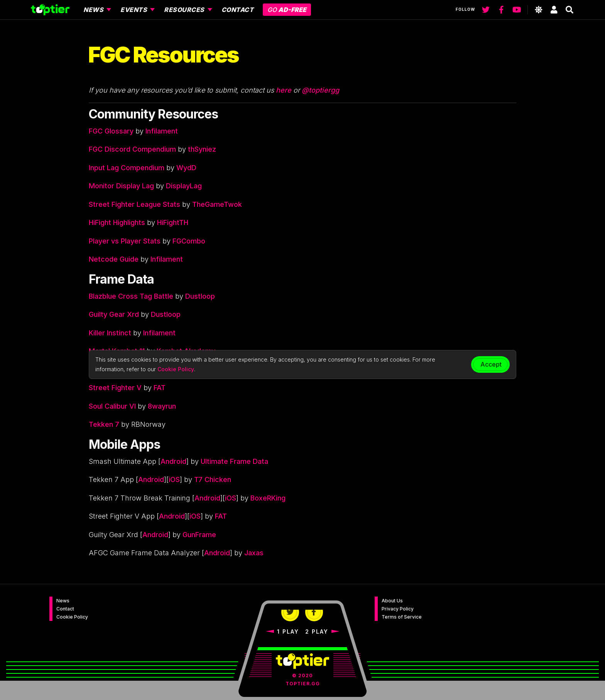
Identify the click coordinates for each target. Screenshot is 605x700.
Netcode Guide (114, 259)
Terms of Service (402, 617)
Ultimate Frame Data (234, 461)
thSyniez (202, 149)
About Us (392, 601)
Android (173, 461)
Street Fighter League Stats (134, 204)
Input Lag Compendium (127, 168)
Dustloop (200, 296)
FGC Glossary (111, 131)
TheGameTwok (217, 204)
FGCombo (189, 241)
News (63, 601)
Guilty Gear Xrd (114, 314)
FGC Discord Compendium (132, 149)
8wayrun (162, 406)
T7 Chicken (213, 479)
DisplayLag (184, 186)
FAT (160, 388)
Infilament (162, 131)
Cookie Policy (72, 617)
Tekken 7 (104, 424)
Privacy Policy (398, 609)
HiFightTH (173, 222)
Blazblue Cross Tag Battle (131, 296)
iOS (174, 479)
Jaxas (254, 553)
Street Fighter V (115, 388)
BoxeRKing (268, 498)
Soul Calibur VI (112, 406)
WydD (186, 168)
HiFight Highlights (117, 222)
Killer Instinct (110, 333)
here (284, 90)
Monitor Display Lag (121, 186)
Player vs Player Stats (125, 241)
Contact (65, 609)
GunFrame (199, 535)
